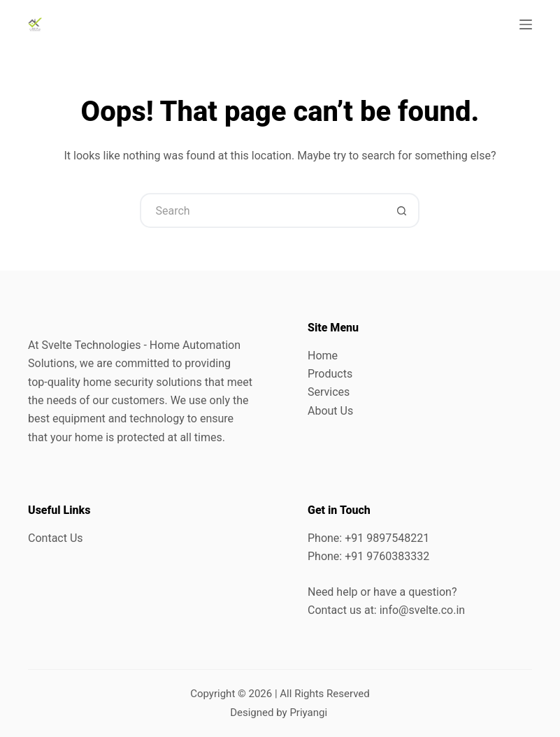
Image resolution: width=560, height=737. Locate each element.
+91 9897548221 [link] (387, 538)
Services (329, 392)
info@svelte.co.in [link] (422, 610)
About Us (330, 411)
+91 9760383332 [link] (387, 556)
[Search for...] (262, 210)
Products (330, 374)
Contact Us (56, 538)
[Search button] (402, 210)
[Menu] (526, 24)
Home (323, 356)
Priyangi (308, 713)
